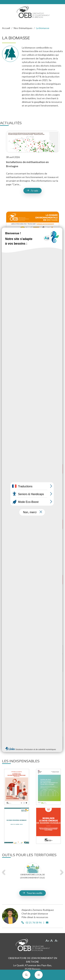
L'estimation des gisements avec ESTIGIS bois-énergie (36, 662)
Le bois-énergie (36, 650)
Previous (4, 872)
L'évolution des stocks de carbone (36, 743)
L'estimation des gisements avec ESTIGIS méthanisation (36, 712)
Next (61, 872)
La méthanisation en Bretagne (36, 697)
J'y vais (34, 191)
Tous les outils (34, 893)
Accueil (6, 28)
